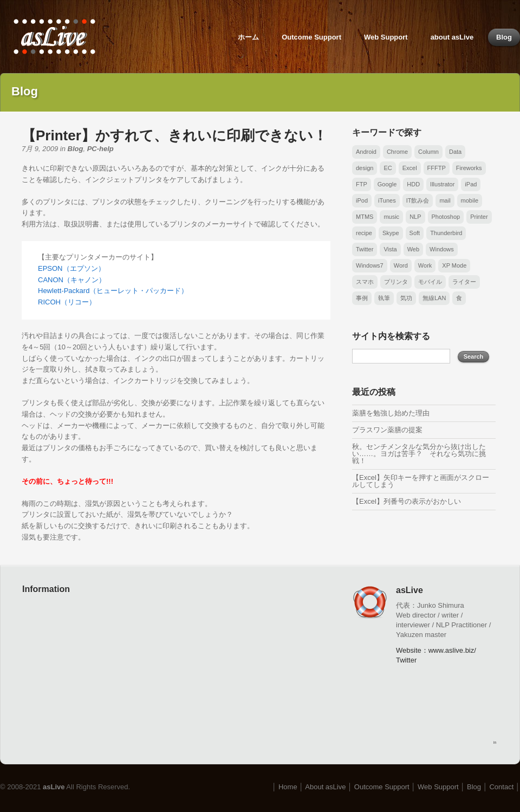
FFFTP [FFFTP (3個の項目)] (437, 168)
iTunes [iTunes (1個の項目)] (387, 200)
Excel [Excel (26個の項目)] (410, 168)
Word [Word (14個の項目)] (401, 265)
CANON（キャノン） (72, 280)
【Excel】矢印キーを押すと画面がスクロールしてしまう (421, 481)
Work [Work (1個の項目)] (425, 265)
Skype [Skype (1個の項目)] (391, 233)
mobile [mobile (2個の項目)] (470, 200)
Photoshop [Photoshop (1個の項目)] (446, 217)
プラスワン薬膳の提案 (387, 430)
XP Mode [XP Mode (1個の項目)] (454, 265)
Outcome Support (311, 37)
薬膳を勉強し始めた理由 (391, 413)
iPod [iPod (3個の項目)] (362, 200)
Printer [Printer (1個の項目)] (479, 217)
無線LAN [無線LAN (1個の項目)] (434, 298)
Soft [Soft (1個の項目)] (415, 233)
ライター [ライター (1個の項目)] (464, 282)
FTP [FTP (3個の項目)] (362, 184)
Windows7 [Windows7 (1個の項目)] (370, 265)
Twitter (406, 660)
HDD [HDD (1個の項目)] (413, 184)
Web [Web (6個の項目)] (413, 249)
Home (288, 787)
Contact (501, 787)
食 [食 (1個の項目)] (459, 298)
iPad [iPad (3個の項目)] (471, 184)
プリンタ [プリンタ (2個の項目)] (396, 282)
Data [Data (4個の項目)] (455, 152)
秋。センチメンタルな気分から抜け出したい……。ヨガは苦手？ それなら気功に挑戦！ (419, 454)
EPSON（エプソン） (71, 268)
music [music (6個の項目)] (391, 217)
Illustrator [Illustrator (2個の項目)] (442, 184)
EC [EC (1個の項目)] (388, 168)
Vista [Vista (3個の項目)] (390, 249)
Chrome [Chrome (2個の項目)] (397, 152)
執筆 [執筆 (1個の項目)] (384, 298)
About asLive (325, 787)
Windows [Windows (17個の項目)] (442, 249)
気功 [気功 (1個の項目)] (406, 298)
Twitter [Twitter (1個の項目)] (365, 249)
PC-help (100, 149)
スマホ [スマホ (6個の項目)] (365, 282)
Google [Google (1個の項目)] (387, 184)
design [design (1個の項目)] (365, 168)
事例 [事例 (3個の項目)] (362, 298)
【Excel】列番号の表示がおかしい (407, 501)
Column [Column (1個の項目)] (428, 152)
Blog (504, 37)
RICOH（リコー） (67, 302)
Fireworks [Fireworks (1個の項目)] (469, 168)
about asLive (452, 37)
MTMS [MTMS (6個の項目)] (365, 217)
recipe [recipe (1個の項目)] (364, 233)
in (495, 742)
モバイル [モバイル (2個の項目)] (430, 282)
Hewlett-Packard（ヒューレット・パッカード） (113, 291)
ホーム (248, 37)
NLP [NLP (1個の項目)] (415, 217)
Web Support (386, 37)
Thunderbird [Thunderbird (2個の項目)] (446, 233)
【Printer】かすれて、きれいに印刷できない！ (174, 135)
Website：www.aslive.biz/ (436, 650)
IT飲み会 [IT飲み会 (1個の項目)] (418, 200)
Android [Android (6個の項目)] (366, 152)
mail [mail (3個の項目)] (445, 200)
